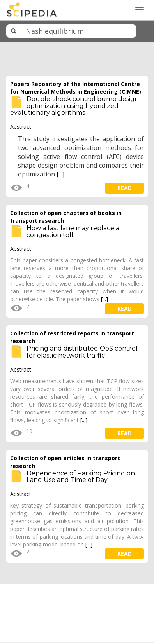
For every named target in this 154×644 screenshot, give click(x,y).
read (125, 188)
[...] (60, 174)
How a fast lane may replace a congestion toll (73, 231)
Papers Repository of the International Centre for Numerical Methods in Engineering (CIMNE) (76, 88)
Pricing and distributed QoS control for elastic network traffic (82, 352)
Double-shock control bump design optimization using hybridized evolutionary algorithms (74, 106)
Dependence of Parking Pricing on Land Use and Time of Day (81, 477)
